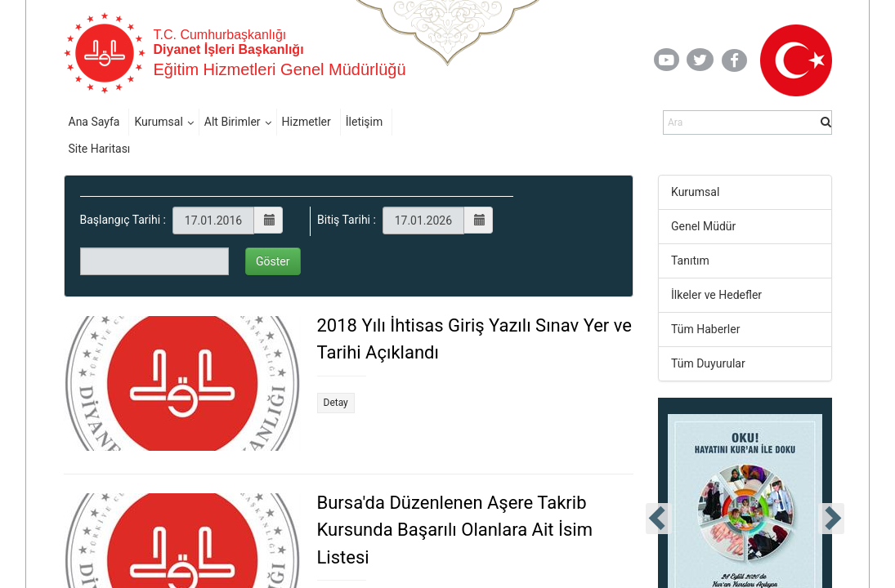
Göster (273, 261)
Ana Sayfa (94, 122)
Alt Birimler (233, 122)
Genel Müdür (703, 226)
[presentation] (659, 519)
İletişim (365, 122)
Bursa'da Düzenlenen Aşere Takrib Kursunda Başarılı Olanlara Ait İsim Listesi (455, 530)
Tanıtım (690, 261)
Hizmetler (307, 122)
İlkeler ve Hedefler (716, 295)
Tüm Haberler (705, 329)
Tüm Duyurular (708, 363)
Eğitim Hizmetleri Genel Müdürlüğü (280, 69)
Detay (336, 403)
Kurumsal (158, 122)
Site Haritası (100, 149)
